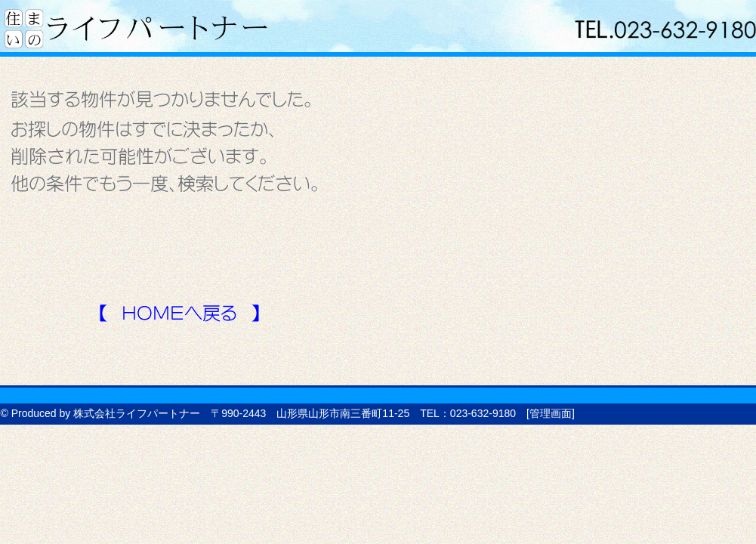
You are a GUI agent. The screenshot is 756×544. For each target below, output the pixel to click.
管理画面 (551, 413)
